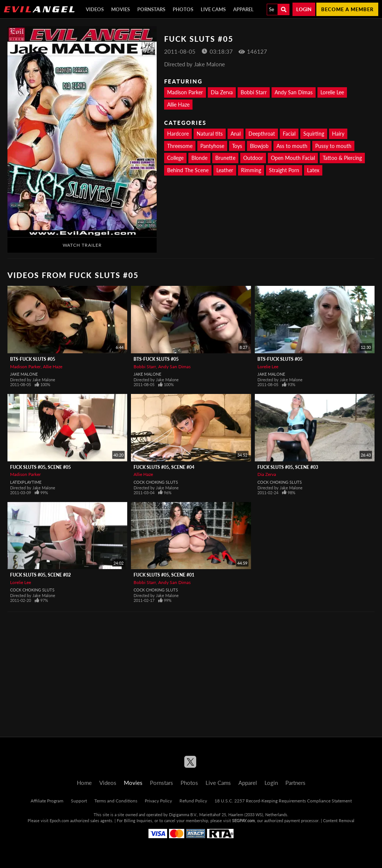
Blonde (199, 158)
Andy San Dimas (294, 92)
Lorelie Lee (332, 92)
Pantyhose (212, 146)
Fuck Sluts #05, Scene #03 (288, 467)
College (175, 158)
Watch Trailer (82, 245)
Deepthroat (262, 134)
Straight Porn (284, 170)
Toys (237, 146)
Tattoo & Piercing (342, 158)
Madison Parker (185, 92)
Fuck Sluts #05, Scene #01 (164, 575)
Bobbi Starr (254, 92)
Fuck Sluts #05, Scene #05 (40, 467)
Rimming (251, 170)
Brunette (225, 158)
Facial (289, 134)
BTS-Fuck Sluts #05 (33, 359)
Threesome (180, 146)
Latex (313, 170)
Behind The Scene (188, 170)
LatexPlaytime (26, 482)
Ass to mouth (292, 146)
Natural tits (210, 134)
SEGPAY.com (243, 820)
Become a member (347, 9)
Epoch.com (59, 820)
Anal (236, 134)
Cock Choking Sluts (156, 482)
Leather (225, 170)
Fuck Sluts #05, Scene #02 (40, 575)
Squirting (314, 134)
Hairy (338, 134)
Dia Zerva (222, 92)
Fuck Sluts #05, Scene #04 (164, 467)
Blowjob (259, 146)
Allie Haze (178, 105)
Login (304, 9)
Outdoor (253, 158)
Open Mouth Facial (293, 158)
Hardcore (178, 134)
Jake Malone (24, 374)
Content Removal (339, 820)
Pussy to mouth (333, 146)
